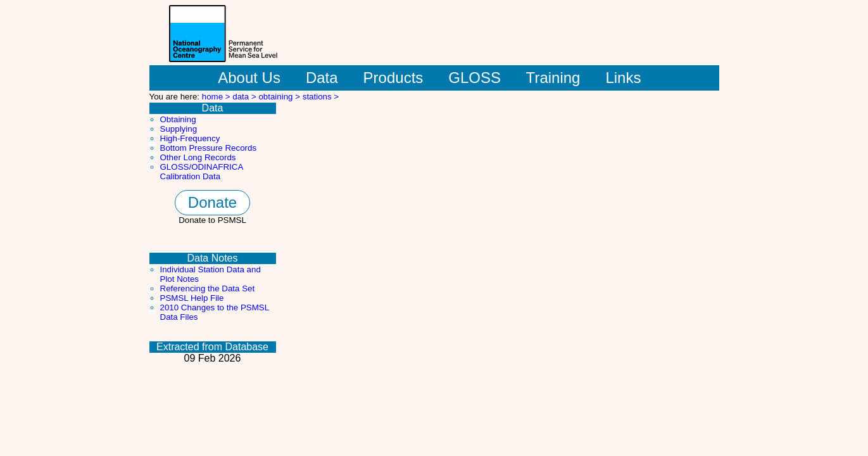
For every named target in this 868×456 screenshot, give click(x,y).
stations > (321, 97)
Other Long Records (198, 157)
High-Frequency (190, 138)
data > (245, 97)
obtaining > (280, 97)
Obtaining (178, 119)
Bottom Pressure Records (209, 148)
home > (217, 97)
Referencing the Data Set (208, 288)
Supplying (179, 129)
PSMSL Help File (192, 298)
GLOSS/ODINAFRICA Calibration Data (202, 172)
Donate (212, 202)
